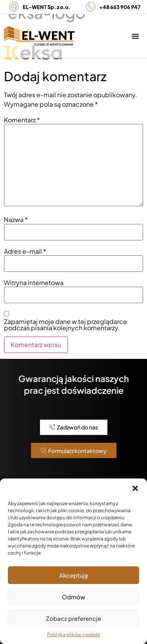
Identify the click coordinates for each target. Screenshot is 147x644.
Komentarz (22, 120)
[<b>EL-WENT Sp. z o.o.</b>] (14, 7)
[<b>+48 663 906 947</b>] (91, 7)
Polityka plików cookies (74, 634)
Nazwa (16, 220)
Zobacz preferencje (73, 618)
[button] (135, 488)
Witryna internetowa (34, 283)
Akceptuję (74, 575)
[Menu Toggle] (135, 36)
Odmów (73, 597)
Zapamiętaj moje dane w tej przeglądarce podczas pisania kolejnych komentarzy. (65, 325)
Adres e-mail (25, 251)
